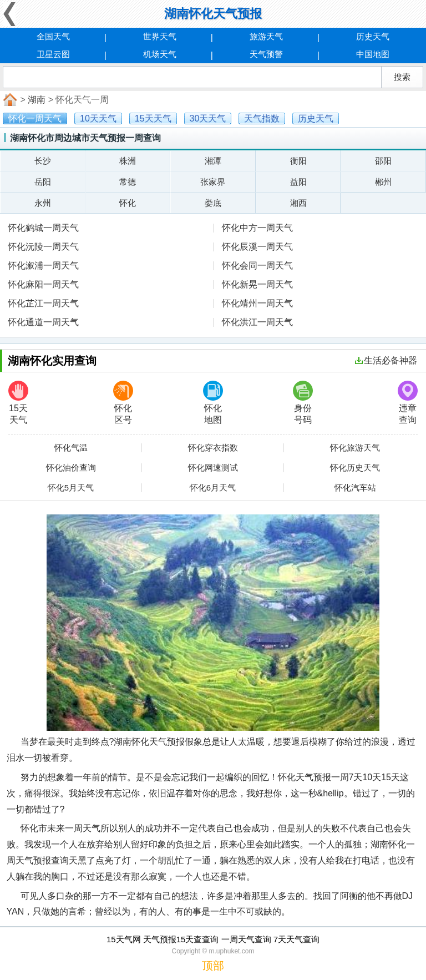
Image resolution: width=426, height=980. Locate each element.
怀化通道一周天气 (43, 322)
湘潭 (213, 161)
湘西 (298, 203)
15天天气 (18, 403)
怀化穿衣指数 (213, 448)
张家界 (213, 182)
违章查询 (408, 403)
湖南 (37, 100)
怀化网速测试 (213, 468)
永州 (43, 203)
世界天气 (160, 36)
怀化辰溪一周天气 (257, 247)
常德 (128, 182)
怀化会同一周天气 (257, 266)
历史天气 (373, 36)
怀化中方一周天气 (257, 228)
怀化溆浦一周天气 (43, 266)
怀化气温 (71, 448)
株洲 (128, 161)
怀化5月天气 (71, 488)
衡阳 (298, 161)
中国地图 (373, 54)
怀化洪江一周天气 (257, 322)
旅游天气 (266, 36)
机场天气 (160, 54)
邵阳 (383, 161)
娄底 (213, 203)
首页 (9, 100)
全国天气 (53, 36)
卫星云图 (53, 54)
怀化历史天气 (355, 468)
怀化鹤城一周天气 (43, 228)
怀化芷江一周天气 (43, 303)
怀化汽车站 (355, 488)
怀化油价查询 (71, 468)
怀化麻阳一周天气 (43, 284)
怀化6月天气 (213, 488)
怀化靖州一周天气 (257, 303)
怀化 (128, 203)
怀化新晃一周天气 (257, 284)
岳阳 (43, 182)
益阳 (298, 182)
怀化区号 (123, 403)
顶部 (213, 966)
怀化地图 (213, 403)
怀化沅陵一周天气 (43, 247)
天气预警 (266, 54)
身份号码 (303, 403)
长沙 (43, 161)
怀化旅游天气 (355, 448)
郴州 (383, 182)
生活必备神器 (386, 360)
